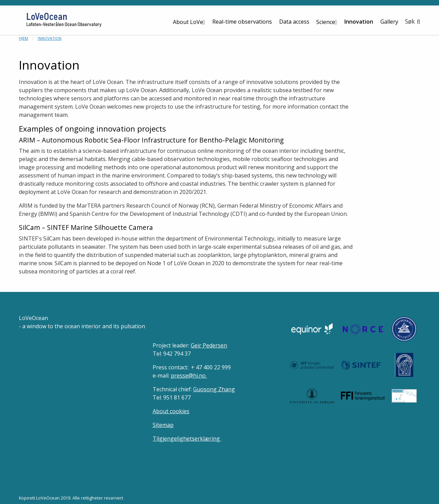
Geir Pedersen (209, 345)
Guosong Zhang (214, 389)
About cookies (171, 411)
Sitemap (163, 425)
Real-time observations (242, 22)
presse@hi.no (189, 376)
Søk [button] (410, 21)
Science (326, 22)
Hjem (23, 38)
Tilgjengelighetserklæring (187, 439)
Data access (294, 22)
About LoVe (188, 22)
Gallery (389, 22)
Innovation (359, 22)
